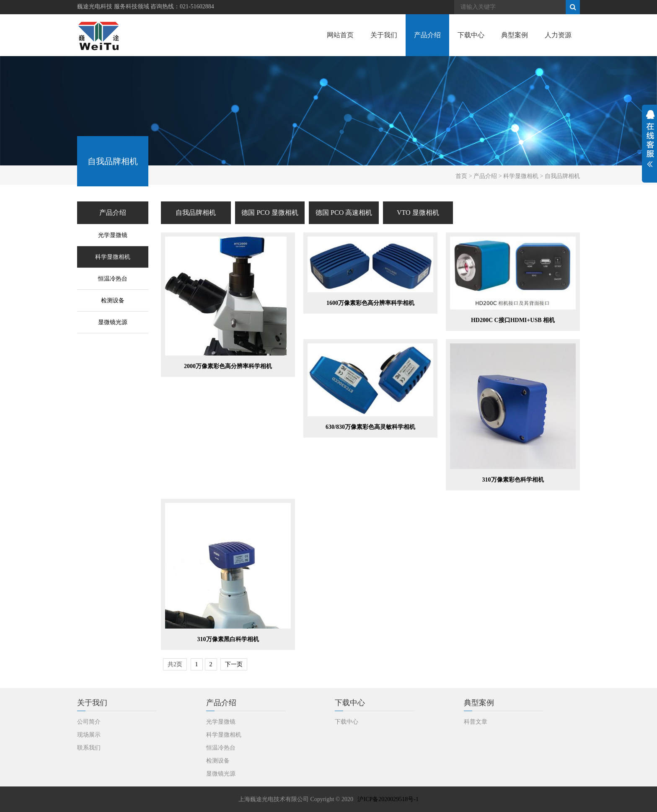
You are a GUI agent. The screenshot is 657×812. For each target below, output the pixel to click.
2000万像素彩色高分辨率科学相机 (228, 366)
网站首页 (340, 35)
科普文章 (476, 722)
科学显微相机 (113, 257)
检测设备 (113, 300)
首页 (461, 176)
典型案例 (515, 35)
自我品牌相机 (196, 213)
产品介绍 (427, 35)
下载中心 (471, 35)
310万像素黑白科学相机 (228, 639)
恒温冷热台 (113, 279)
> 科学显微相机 (519, 176)
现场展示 (89, 735)
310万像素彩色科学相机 (513, 480)
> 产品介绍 (483, 176)
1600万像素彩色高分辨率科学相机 (370, 303)
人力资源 (558, 35)
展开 (649, 144)
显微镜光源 (113, 322)
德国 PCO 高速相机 (344, 213)
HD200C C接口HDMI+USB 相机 (513, 320)
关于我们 (384, 35)
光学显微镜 (113, 235)
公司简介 (89, 722)
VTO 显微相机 (418, 213)
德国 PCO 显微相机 (270, 213)
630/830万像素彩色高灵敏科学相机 (370, 427)
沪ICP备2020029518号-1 (388, 799)
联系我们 (89, 748)
